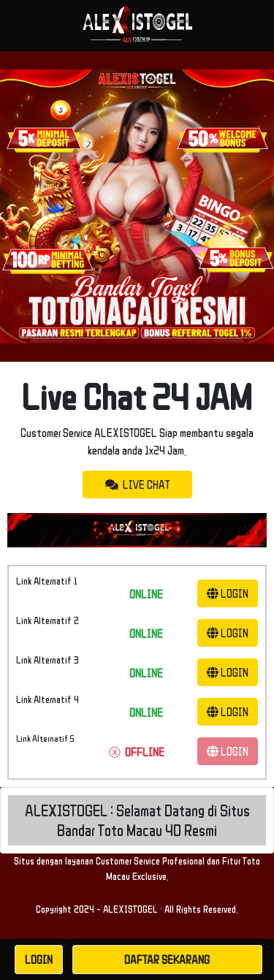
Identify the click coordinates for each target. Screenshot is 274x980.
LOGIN (228, 593)
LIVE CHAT (137, 485)
